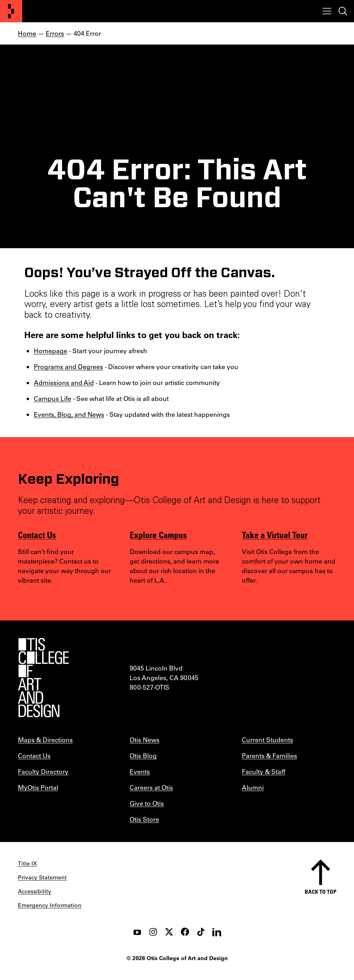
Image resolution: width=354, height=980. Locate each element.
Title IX (27, 863)
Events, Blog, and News (69, 414)
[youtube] (137, 932)
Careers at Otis (151, 787)
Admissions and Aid (64, 382)
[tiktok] (201, 932)
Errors (55, 33)
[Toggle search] (343, 11)
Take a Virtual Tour (275, 535)
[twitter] (169, 932)
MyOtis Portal (38, 787)
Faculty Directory (43, 771)
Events (140, 771)
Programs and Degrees (68, 367)
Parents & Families (269, 755)
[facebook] (185, 932)
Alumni (253, 787)
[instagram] (153, 932)
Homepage (51, 351)
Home (27, 33)
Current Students (267, 740)
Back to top (321, 892)
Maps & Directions (45, 740)
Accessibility (35, 891)
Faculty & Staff (264, 771)
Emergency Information (50, 905)
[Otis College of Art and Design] (11, 11)
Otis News (145, 740)
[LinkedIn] (217, 932)
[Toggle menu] (327, 11)
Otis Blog (143, 755)
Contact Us (37, 535)
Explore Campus (158, 535)
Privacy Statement (42, 877)
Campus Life (53, 398)
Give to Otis (147, 803)
